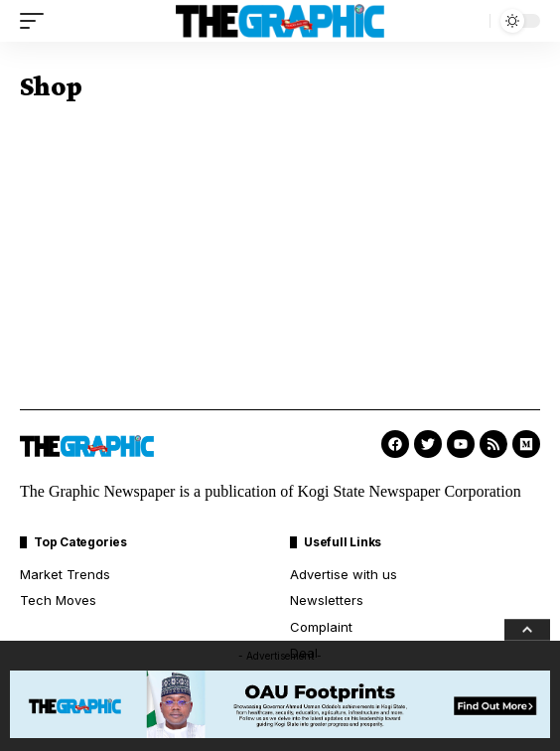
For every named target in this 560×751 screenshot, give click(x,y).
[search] (470, 21)
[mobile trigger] (37, 21)
